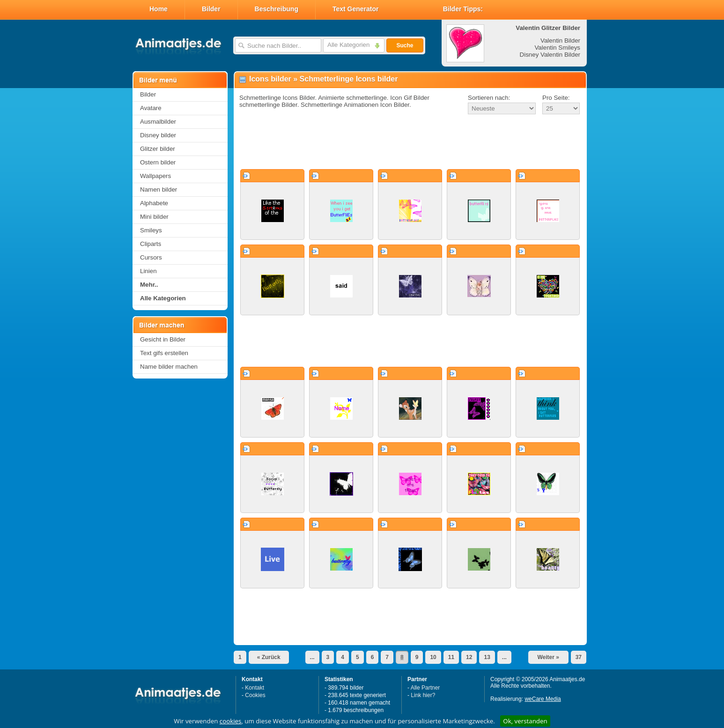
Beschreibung (277, 9)
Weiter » (548, 657)
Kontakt (255, 688)
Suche (405, 45)
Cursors (151, 257)
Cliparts (151, 244)
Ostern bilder (158, 162)
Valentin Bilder (560, 41)
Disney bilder (158, 135)
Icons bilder (270, 79)
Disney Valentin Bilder (550, 55)
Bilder (211, 9)
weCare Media (543, 699)
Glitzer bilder (158, 149)
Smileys (151, 230)
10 (433, 657)
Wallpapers (155, 176)
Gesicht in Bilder (163, 339)
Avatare (151, 108)
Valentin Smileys (557, 48)
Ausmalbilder (158, 122)
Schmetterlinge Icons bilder (349, 79)
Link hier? (423, 695)
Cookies (255, 695)
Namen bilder (159, 189)
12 (469, 657)
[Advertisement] (410, 142)
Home (159, 9)
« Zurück (269, 657)
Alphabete (154, 203)
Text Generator (356, 9)
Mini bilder (154, 217)
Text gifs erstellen (164, 353)
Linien (148, 271)
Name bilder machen (169, 367)
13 (487, 657)
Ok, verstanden (525, 721)
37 (579, 657)
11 (451, 657)
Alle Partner (425, 688)
